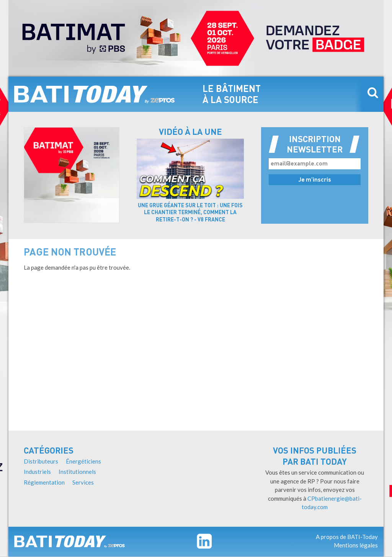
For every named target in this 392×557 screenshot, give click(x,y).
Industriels (37, 472)
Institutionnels (77, 472)
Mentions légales (356, 545)
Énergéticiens (83, 461)
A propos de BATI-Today (347, 537)
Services (83, 482)
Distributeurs (41, 461)
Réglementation (44, 482)
